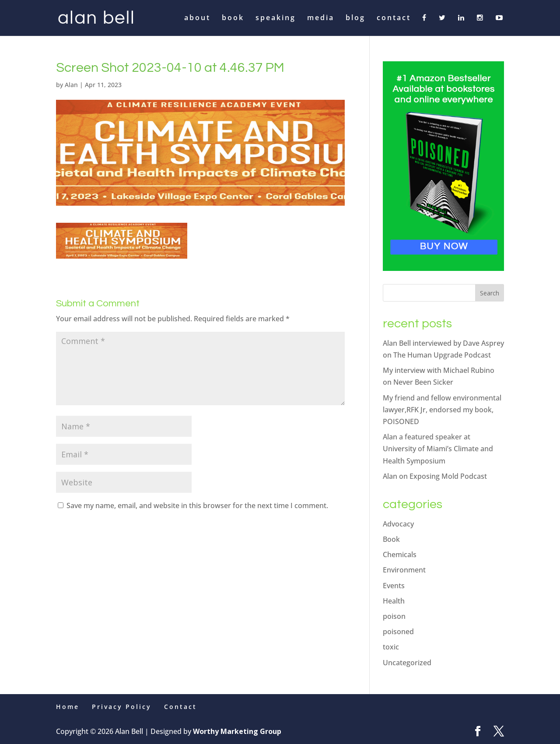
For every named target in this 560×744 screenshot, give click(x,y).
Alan (71, 85)
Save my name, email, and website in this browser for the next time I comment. (197, 505)
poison (394, 616)
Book (391, 539)
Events (394, 586)
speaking (276, 18)
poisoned (398, 632)
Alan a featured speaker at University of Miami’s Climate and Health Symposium (438, 449)
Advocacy (398, 524)
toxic (391, 647)
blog (355, 18)
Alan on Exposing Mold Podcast (435, 476)
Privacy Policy (122, 707)
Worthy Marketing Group (237, 731)
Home (68, 707)
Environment (404, 570)
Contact (180, 707)
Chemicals (400, 554)
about (197, 18)
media (321, 18)
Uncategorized (407, 663)
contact (394, 18)
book (233, 18)
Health (394, 601)
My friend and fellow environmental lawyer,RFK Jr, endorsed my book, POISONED (442, 410)
